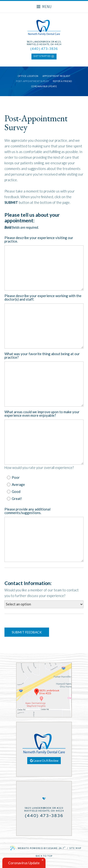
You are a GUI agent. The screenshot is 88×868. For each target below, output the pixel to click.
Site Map (75, 848)
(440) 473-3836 (44, 49)
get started (44, 56)
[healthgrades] (44, 799)
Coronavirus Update (44, 87)
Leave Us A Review (44, 761)
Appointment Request (56, 76)
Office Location (28, 76)
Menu (44, 7)
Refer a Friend (62, 81)
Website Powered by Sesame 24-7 (38, 848)
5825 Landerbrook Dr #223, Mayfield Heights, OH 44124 (44, 43)
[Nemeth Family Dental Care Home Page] (44, 28)
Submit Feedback (27, 632)
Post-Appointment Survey (32, 81)
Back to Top (44, 856)
